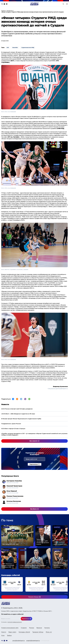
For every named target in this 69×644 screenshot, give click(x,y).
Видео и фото (12, 632)
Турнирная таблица (38, 632)
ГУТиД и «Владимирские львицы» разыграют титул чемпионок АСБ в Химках (33, 566)
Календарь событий (24, 632)
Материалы (10, 11)
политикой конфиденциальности (15, 622)
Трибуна (9, 635)
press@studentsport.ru (19, 641)
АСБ (8, 48)
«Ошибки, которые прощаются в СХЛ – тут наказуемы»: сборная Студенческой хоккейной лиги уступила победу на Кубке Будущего (34, 434)
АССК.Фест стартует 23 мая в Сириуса (13, 429)
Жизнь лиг (49, 632)
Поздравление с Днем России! (11, 424)
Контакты (47, 628)
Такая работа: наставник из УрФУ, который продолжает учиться (43, 542)
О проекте (24, 628)
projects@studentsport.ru (33, 641)
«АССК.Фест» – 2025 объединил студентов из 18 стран (18, 414)
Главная (3, 11)
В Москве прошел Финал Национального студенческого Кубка (21, 419)
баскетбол (15, 48)
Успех (3, 635)
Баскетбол (6, 527)
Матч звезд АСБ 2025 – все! (10, 544)
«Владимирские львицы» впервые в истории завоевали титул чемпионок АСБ (60, 542)
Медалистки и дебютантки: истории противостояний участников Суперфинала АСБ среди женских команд (60, 565)
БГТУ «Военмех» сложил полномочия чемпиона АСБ (8, 565)
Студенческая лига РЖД (28, 48)
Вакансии (39, 628)
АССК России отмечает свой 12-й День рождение (17, 409)
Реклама (32, 628)
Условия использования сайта (10, 628)
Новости (4, 632)
